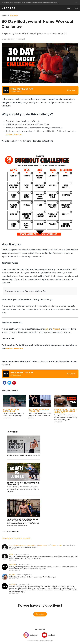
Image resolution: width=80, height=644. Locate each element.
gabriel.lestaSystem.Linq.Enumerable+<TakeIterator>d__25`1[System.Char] (35, 545)
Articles (4, 15)
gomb (11, 554)
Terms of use (40, 640)
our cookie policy (54, 3)
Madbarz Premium (14, 134)
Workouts (14, 15)
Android (56, 329)
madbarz (12, 565)
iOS (47, 329)
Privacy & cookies (49, 640)
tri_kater (12, 575)
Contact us (40, 614)
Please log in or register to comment (16, 538)
